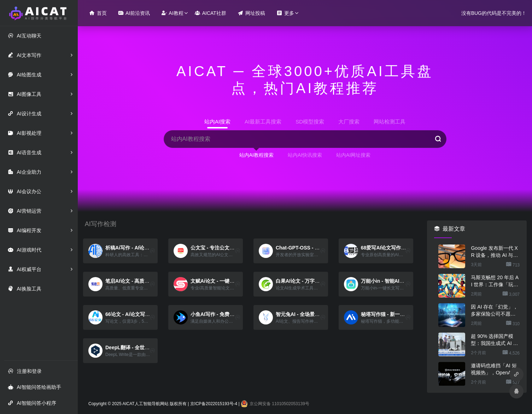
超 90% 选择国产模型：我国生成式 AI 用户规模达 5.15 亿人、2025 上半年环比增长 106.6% (494, 340)
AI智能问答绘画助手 (34, 387)
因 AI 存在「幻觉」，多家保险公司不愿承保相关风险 (494, 311)
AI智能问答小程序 (32, 403)
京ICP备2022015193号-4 (214, 404)
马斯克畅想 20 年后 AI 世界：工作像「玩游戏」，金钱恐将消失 (495, 281)
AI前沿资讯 (134, 13)
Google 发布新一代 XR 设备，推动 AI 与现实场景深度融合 (494, 252)
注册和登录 (25, 371)
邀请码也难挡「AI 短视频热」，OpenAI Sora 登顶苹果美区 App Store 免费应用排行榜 (495, 369)
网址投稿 (251, 13)
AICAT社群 (211, 13)
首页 (98, 13)
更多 (285, 13)
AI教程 (172, 13)
